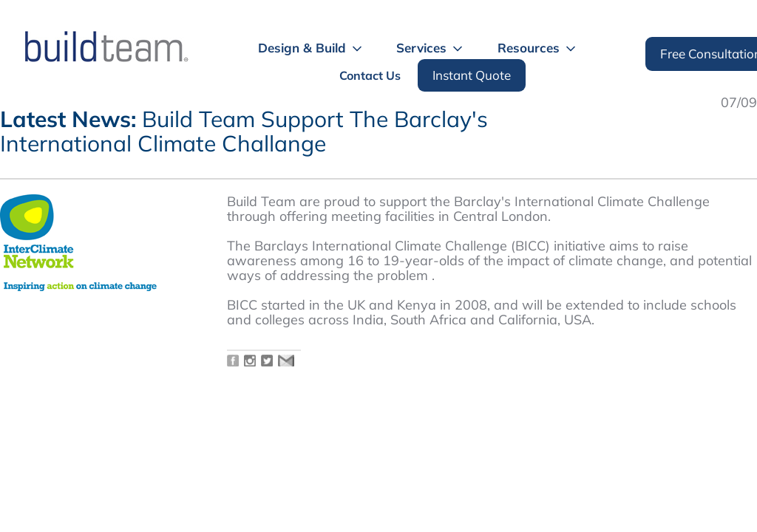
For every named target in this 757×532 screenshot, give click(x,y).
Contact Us (370, 75)
